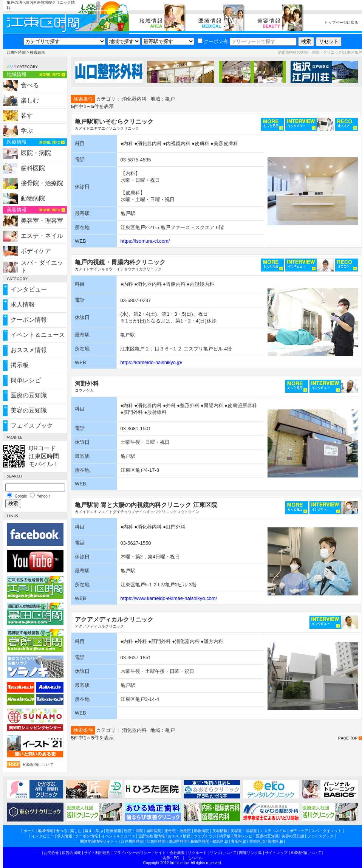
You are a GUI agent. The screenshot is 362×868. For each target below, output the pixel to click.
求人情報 (23, 305)
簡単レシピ (26, 380)
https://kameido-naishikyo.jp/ (151, 362)
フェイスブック (32, 425)
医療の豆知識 (29, 395)
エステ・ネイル (42, 236)
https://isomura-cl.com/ (145, 241)
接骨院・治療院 (42, 183)
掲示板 (20, 365)
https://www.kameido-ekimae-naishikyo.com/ (169, 598)
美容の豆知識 (29, 410)
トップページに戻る (341, 22)
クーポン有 (213, 41)
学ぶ (27, 131)
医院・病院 (36, 153)
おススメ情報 (29, 350)
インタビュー (29, 289)
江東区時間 (16, 52)
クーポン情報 (29, 320)
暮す (27, 115)
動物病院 (33, 198)
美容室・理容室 (42, 221)
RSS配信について (38, 765)
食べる (30, 85)
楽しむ (30, 100)
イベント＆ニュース (38, 335)
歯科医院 (33, 168)
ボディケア (36, 251)
